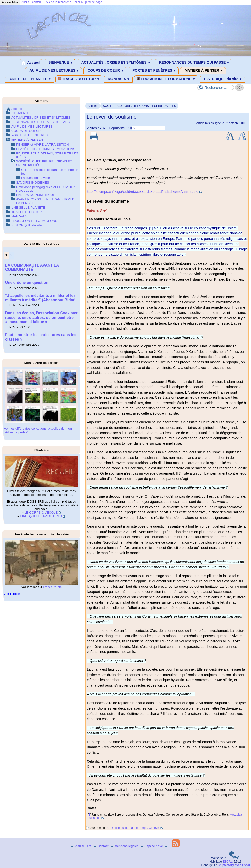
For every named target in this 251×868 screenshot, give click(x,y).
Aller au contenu (32, 2)
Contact (102, 846)
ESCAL (228, 862)
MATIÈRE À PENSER (203, 71)
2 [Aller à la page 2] (11, 255)
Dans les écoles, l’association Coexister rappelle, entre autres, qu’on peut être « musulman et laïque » (41, 317)
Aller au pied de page (88, 2)
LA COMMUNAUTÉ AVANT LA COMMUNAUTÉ (32, 267)
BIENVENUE (60, 63)
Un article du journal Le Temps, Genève (133, 828)
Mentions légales (125, 846)
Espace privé (152, 846)
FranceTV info (52, 587)
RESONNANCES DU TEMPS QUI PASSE (193, 63)
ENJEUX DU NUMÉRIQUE (36, 195)
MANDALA (118, 79)
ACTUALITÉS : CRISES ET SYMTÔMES (115, 63)
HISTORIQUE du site (222, 79)
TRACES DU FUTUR (79, 79)
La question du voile (35, 178)
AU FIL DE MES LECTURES (54, 71)
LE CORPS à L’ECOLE (41, 513)
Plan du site (82, 846)
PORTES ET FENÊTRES (153, 71)
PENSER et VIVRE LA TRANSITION (42, 145)
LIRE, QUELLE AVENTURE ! (41, 516)
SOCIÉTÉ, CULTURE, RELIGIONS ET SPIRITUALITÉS (139, 106)
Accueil (31, 63)
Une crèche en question (27, 283)
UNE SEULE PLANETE (29, 79)
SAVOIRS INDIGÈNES (33, 183)
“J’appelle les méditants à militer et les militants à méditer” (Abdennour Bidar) (40, 298)
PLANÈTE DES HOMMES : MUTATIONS (46, 149)
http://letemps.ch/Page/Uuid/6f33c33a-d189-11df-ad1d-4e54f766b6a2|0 (143, 192)
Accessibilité (10, 2)
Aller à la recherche (58, 2)
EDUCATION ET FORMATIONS (166, 79)
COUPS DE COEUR (105, 71)
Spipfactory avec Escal (234, 865)
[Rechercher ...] (216, 88)
